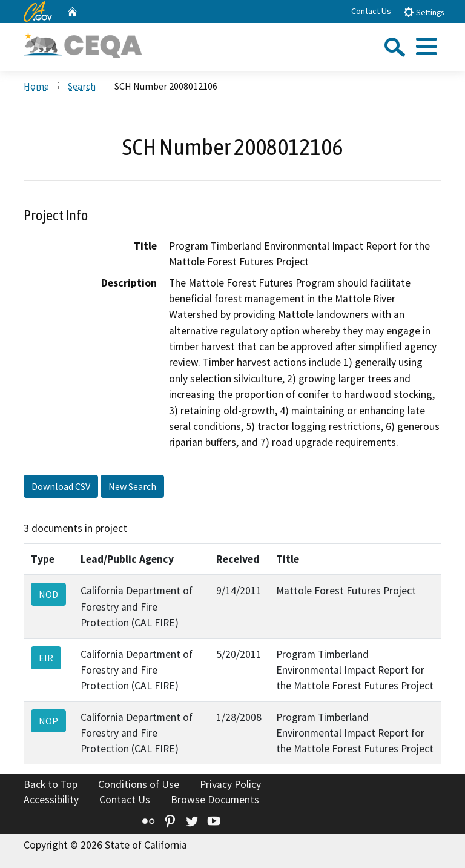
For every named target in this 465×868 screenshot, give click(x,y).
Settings (424, 12)
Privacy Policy (230, 784)
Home (36, 86)
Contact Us (371, 11)
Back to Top (51, 784)
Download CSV (61, 486)
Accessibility (51, 800)
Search (82, 86)
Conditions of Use (139, 784)
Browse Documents (215, 800)
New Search (132, 486)
